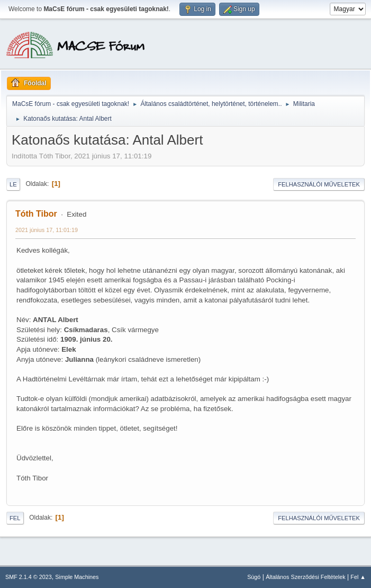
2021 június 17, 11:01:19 (47, 230)
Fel (15, 518)
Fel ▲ (358, 577)
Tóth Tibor (36, 214)
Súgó (254, 577)
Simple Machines (77, 577)
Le (13, 184)
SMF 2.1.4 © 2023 (29, 577)
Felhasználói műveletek (319, 184)
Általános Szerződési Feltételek (305, 577)
